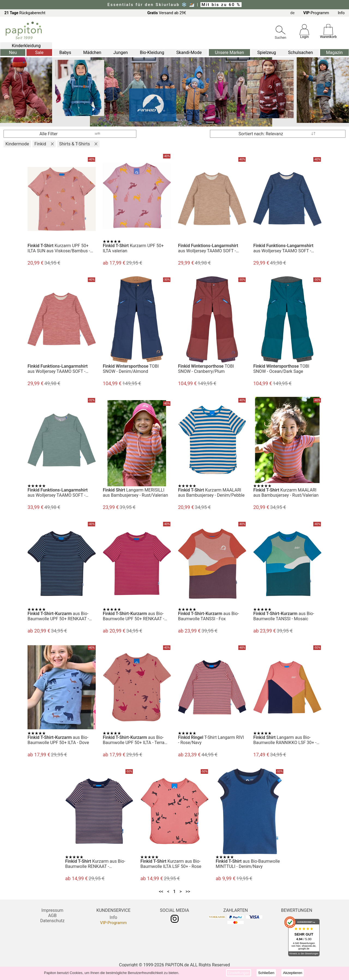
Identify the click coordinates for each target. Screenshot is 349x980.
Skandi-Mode (189, 53)
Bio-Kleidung (152, 53)
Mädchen (92, 53)
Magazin (334, 53)
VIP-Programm (113, 923)
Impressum (52, 910)
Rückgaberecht (25, 13)
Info (341, 13)
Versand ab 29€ (167, 13)
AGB (52, 915)
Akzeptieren (293, 973)
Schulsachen (301, 53)
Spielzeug (267, 53)
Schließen (266, 973)
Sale (39, 53)
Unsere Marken (229, 53)
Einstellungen (239, 973)
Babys (65, 53)
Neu (13, 53)
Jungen (121, 53)
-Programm (316, 13)
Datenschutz (52, 921)
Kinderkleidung (26, 46)
